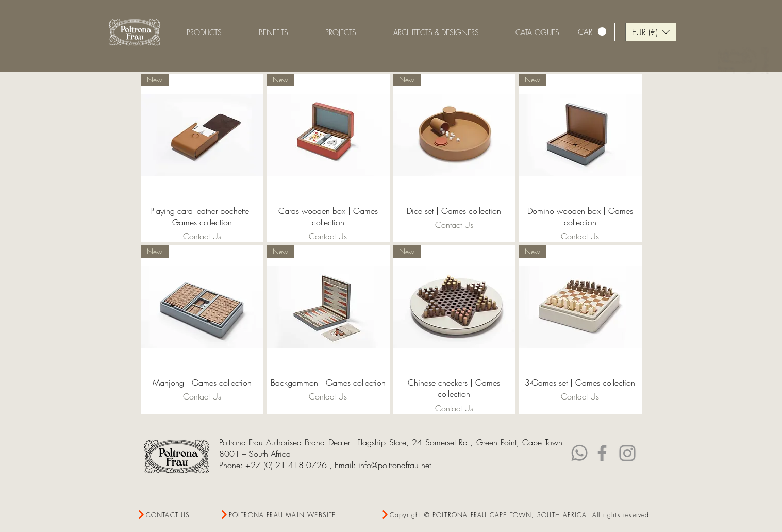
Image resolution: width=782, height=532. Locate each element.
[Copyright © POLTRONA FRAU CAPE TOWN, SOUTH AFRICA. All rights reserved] (515, 515)
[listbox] (651, 32)
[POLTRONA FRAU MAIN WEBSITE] (281, 515)
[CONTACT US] (174, 515)
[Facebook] (602, 453)
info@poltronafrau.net (395, 465)
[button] (273, 32)
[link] (592, 32)
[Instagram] (627, 453)
